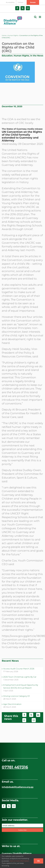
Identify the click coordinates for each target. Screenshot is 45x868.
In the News (37, 56)
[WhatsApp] (24, 720)
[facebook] (4, 806)
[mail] (14, 806)
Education (7, 56)
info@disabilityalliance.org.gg (18, 787)
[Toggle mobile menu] (40, 17)
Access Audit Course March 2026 (19, 669)
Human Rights (13, 35)
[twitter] (9, 806)
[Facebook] (24, 715)
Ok (38, 861)
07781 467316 (15, 767)
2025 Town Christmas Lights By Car (20, 677)
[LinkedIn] (38, 715)
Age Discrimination (12, 704)
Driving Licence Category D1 (16, 696)
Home (4, 35)
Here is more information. (20, 861)
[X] (31, 715)
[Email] (34, 720)
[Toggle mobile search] (35, 17)
